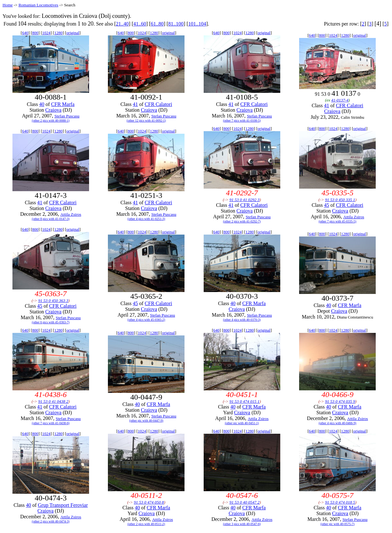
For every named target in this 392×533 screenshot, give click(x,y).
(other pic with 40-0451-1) (242, 423)
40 (42, 104)
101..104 (197, 24)
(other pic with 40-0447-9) (146, 420)
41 (135, 104)
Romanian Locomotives (38, 5)
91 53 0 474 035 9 (340, 401)
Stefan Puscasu (67, 116)
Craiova (53, 110)
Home (8, 5)
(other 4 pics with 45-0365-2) (146, 320)
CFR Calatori (158, 104)
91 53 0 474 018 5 (340, 502)
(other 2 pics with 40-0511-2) (146, 524)
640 (25, 33)
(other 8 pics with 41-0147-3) (51, 219)
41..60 (140, 24)
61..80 (157, 24)
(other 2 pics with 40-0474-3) (51, 521)
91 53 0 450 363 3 (53, 300)
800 (35, 33)
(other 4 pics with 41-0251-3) (146, 219)
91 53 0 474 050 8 (149, 502)
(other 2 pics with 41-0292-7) (242, 221)
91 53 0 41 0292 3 (245, 200)
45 (327, 205)
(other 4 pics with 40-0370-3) (242, 320)
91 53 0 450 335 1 (340, 200)
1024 (46, 33)
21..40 (122, 24)
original (73, 33)
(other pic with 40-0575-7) (337, 524)
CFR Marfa (63, 104)
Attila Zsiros (71, 214)
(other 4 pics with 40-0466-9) (337, 423)
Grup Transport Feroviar (63, 505)
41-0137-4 (340, 100)
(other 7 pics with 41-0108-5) (242, 120)
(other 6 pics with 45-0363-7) (51, 322)
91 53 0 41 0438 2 (53, 401)
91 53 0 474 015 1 (245, 401)
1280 (58, 33)
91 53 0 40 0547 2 (245, 502)
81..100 (176, 24)
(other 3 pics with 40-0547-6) (242, 524)
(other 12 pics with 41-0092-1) (146, 120)
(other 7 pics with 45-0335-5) (337, 221)
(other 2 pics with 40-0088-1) (51, 120)
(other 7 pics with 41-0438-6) (51, 423)
